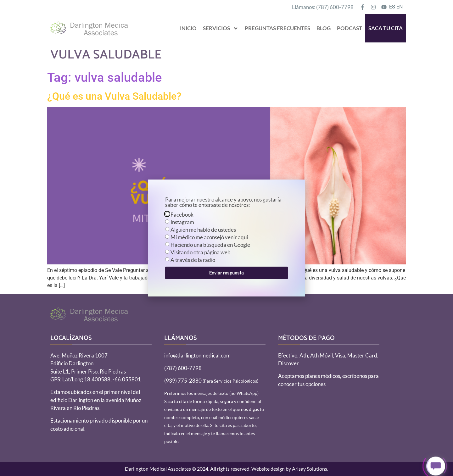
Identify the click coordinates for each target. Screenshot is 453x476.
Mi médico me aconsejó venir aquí (209, 237)
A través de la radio (193, 260)
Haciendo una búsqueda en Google (210, 245)
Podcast (350, 28)
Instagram (182, 222)
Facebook (182, 215)
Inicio (188, 28)
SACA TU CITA (386, 28)
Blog (324, 28)
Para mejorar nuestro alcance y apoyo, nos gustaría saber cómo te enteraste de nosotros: (223, 202)
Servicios (221, 28)
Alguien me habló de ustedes (203, 230)
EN (400, 7)
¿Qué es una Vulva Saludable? (114, 96)
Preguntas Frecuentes (277, 28)
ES (392, 7)
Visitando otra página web (201, 252)
